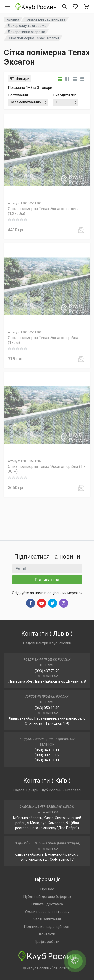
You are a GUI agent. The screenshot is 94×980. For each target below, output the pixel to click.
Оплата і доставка (47, 904)
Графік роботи (47, 942)
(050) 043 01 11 (47, 750)
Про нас (47, 889)
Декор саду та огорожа (27, 26)
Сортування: (18, 95)
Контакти (47, 934)
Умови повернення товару (47, 912)
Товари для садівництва (45, 19)
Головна (12, 19)
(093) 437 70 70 (47, 671)
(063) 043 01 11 (47, 760)
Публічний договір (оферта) (47, 897)
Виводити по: (65, 95)
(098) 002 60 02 (47, 755)
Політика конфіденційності (47, 927)
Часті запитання (47, 919)
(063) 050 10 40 (47, 708)
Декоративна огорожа (26, 32)
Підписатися (47, 580)
